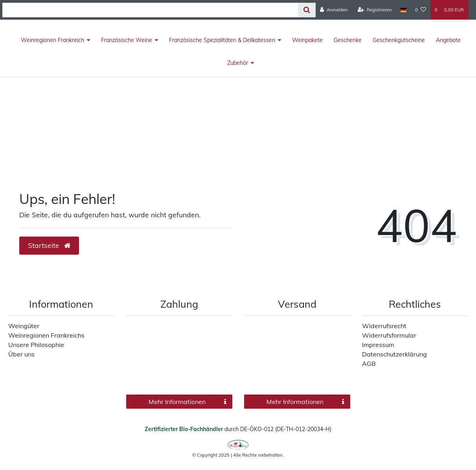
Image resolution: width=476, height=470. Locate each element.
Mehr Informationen (187, 402)
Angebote (448, 40)
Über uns (21, 354)
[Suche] (307, 10)
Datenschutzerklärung (394, 354)
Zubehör (238, 63)
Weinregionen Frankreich (52, 40)
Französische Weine (127, 40)
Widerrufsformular (389, 335)
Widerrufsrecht (384, 326)
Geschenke (348, 40)
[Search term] (150, 10)
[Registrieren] (375, 10)
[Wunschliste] (421, 10)
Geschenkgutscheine (399, 40)
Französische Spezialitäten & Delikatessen (222, 40)
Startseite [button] (49, 245)
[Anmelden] (334, 10)
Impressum (378, 345)
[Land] (403, 10)
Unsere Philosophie (36, 345)
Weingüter (24, 326)
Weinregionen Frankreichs (46, 335)
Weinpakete (307, 40)
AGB (369, 364)
